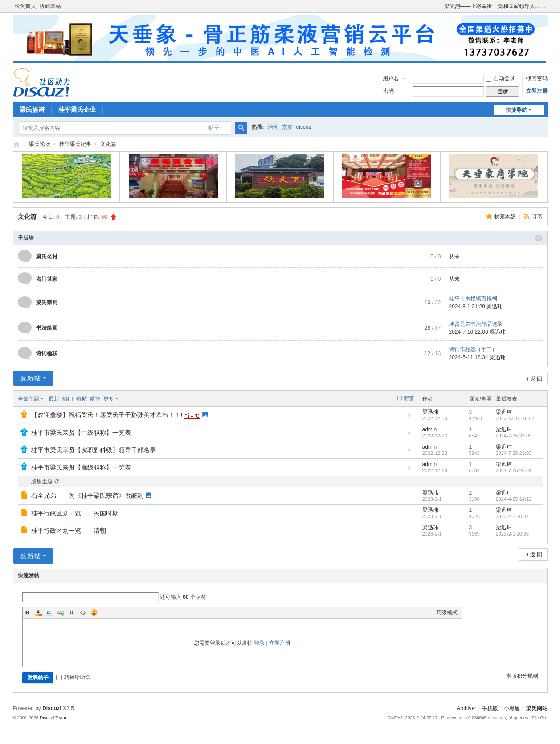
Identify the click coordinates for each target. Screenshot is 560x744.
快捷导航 (516, 110)
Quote (72, 613)
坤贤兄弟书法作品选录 (476, 324)
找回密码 (537, 78)
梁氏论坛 (16, 144)
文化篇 (108, 144)
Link (61, 613)
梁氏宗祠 (47, 303)
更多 (109, 399)
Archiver (466, 708)
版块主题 (42, 482)
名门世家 (47, 279)
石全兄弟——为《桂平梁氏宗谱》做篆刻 (87, 495)
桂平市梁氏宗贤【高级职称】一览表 (81, 467)
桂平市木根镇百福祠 (473, 298)
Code (83, 613)
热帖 (82, 399)
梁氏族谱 (32, 110)
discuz (304, 127)
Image (49, 613)
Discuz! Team (53, 717)
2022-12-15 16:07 (515, 418)
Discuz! (52, 708)
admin (430, 429)
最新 (54, 399)
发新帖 (31, 378)
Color (38, 613)
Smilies (94, 613)
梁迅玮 (495, 307)
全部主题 (29, 399)
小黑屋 (512, 708)
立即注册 (537, 91)
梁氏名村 (47, 257)
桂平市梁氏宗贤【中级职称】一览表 (81, 433)
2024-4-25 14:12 (514, 499)
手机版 (490, 708)
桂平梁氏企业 (77, 110)
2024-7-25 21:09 (514, 436)
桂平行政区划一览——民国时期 (75, 513)
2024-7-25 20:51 (514, 470)
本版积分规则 (522, 676)
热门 (68, 399)
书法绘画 (47, 328)
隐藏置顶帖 (409, 418)
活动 (273, 127)
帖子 (214, 128)
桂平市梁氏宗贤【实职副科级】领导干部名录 (94, 450)
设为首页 (25, 6)
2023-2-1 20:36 (513, 534)
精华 (95, 399)
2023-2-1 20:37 (513, 516)
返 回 (536, 379)
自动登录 (500, 78)
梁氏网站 (537, 708)
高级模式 (447, 613)
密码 (388, 91)
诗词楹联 (47, 353)
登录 (259, 643)
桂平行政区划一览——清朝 (69, 531)
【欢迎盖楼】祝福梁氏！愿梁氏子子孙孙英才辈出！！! (107, 415)
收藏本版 (505, 217)
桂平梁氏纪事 (75, 144)
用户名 (391, 78)
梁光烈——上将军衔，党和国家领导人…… (495, 6)
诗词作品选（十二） (473, 349)
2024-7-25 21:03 (514, 453)
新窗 (409, 398)
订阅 (537, 217)
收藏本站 (50, 6)
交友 (287, 127)
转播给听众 (74, 677)
